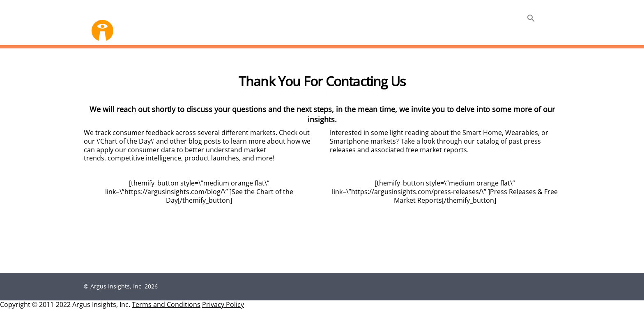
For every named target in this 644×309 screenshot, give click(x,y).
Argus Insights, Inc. (117, 287)
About (463, 20)
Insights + (500, 20)
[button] (531, 19)
